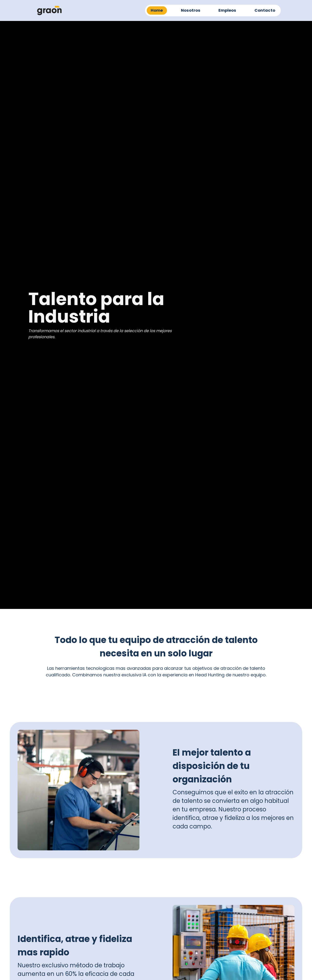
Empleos (227, 10)
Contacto (265, 10)
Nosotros (191, 10)
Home (157, 10)
